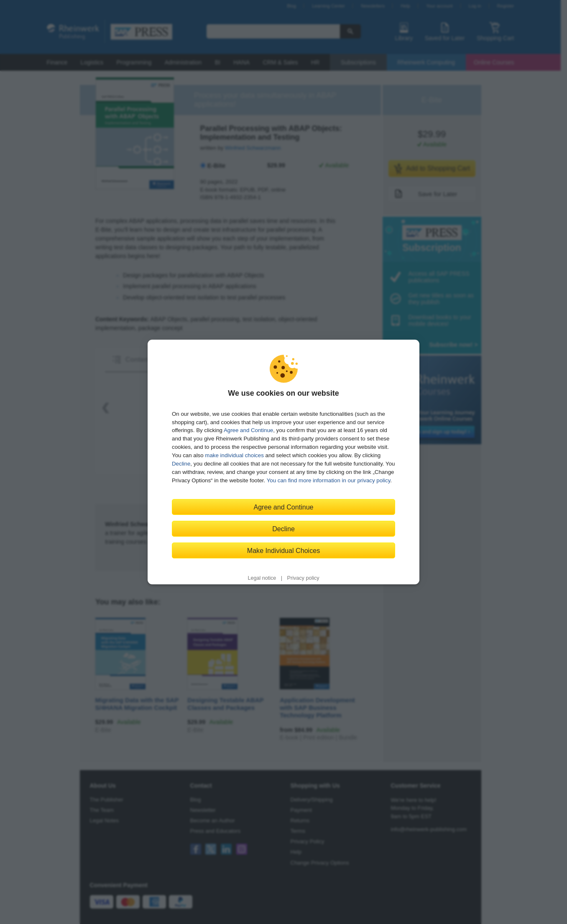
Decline (181, 464)
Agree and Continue (248, 430)
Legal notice (262, 578)
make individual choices (234, 455)
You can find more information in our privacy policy (329, 480)
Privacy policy (303, 578)
